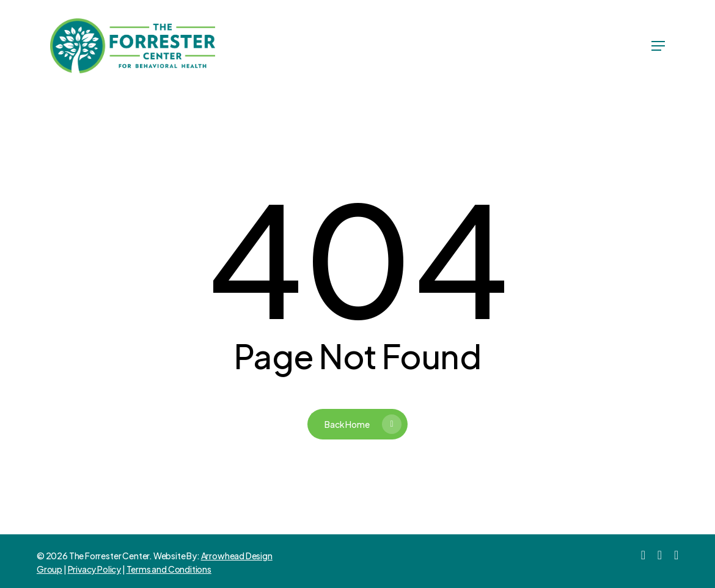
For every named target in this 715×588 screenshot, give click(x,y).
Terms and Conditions (169, 569)
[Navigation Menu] (658, 46)
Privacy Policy (94, 569)
